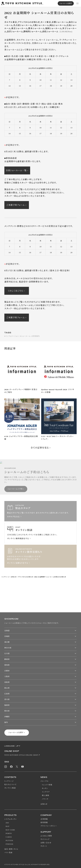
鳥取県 (7, 682)
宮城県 (7, 636)
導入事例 (45, 795)
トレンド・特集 (47, 785)
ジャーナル (45, 781)
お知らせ (14, 577)
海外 (6, 722)
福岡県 (7, 705)
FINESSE (10, 844)
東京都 (7, 642)
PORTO (9, 833)
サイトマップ (45, 839)
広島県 (7, 694)
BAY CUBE (10, 830)
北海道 (7, 631)
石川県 (7, 654)
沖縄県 (7, 717)
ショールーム (26, 339)
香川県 (7, 699)
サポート (44, 846)
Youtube (23, 767)
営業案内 (36, 339)
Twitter (17, 767)
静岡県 (7, 659)
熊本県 (7, 711)
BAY (8, 826)
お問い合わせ (46, 843)
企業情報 (44, 819)
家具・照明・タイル (11, 849)
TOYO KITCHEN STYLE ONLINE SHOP (21, 755)
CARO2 (9, 837)
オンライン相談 (10, 788)
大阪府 (7, 677)
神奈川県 (8, 648)
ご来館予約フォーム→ (17, 205)
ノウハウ (45, 799)
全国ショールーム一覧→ (17, 170)
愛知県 (7, 665)
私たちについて (10, 785)
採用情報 (44, 823)
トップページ (6, 577)
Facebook (11, 767)
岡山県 (7, 688)
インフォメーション (12, 339)
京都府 (7, 671)
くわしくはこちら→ (16, 291)
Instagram (6, 767)
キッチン (45, 788)
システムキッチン (11, 819)
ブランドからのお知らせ (25, 577)
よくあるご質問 (46, 836)
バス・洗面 (8, 853)
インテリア (46, 792)
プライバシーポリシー (49, 826)
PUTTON (9, 841)
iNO (7, 823)
